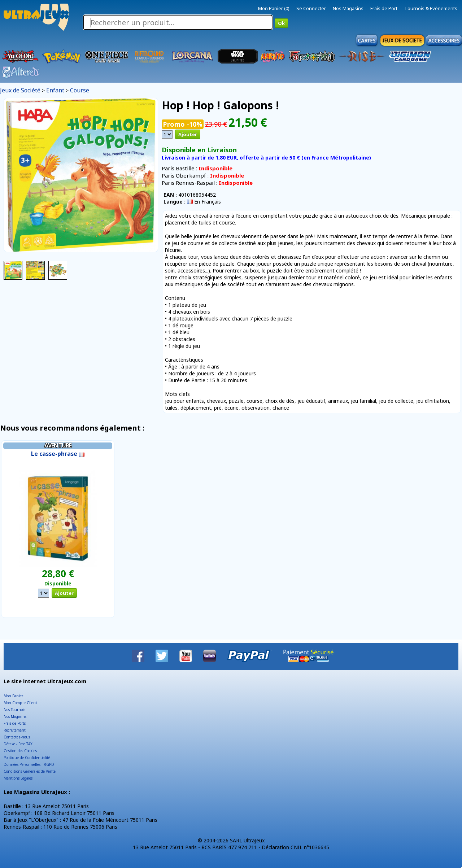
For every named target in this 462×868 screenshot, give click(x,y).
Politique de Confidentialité (27, 758)
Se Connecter (311, 8)
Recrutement (15, 730)
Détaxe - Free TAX (18, 744)
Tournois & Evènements (431, 8)
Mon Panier (13, 696)
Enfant (55, 90)
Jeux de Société (20, 90)
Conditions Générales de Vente (30, 771)
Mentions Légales (18, 778)
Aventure (58, 445)
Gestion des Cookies (20, 751)
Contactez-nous (17, 737)
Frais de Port (384, 8)
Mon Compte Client (20, 703)
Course (80, 90)
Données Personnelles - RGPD (29, 764)
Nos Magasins (348, 8)
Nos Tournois (14, 710)
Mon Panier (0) (274, 8)
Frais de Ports (15, 723)
